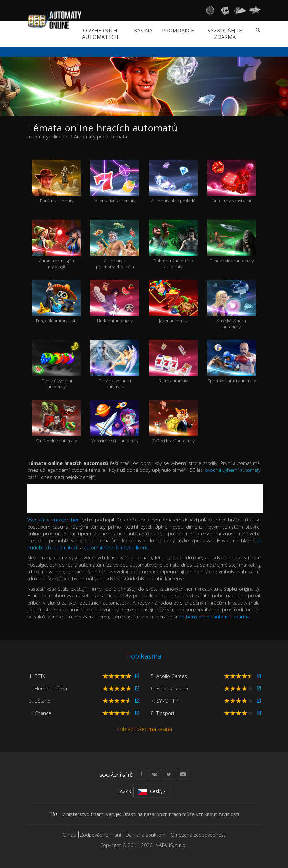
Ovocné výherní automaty (56, 365)
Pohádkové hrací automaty (115, 365)
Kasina (143, 31)
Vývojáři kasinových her (53, 520)
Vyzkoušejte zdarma (225, 34)
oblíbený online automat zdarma (214, 617)
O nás (69, 835)
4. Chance (40, 713)
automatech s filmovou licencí (117, 547)
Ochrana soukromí (146, 835)
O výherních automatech (100, 34)
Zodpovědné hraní (101, 835)
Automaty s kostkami (232, 182)
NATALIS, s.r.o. (171, 845)
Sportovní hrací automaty (232, 362)
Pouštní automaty (56, 182)
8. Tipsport (163, 713)
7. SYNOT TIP (165, 701)
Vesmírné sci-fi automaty (115, 422)
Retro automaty (173, 362)
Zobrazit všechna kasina (144, 729)
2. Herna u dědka (48, 688)
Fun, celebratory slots (56, 302)
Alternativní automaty (115, 182)
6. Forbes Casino (169, 688)
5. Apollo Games (169, 676)
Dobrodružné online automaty (173, 245)
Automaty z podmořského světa (115, 245)
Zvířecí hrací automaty (173, 422)
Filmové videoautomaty (232, 242)
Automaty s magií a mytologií (56, 245)
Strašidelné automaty (56, 422)
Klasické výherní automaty (232, 305)
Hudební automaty (115, 302)
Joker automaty (173, 302)
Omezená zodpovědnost (198, 835)
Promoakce (178, 31)
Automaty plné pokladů (173, 182)
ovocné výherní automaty (233, 470)
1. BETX (37, 676)
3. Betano (40, 701)
